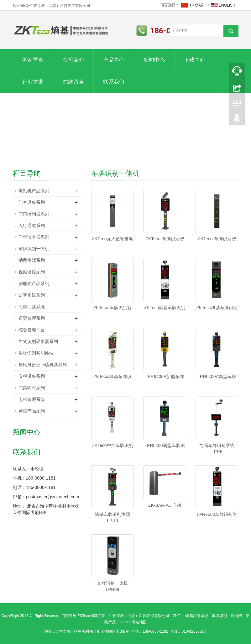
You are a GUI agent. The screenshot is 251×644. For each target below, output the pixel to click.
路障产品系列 (32, 411)
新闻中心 (154, 60)
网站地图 (139, 622)
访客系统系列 (32, 295)
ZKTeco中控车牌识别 (112, 445)
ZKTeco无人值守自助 (112, 239)
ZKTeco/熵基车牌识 (112, 377)
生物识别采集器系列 (38, 341)
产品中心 (114, 60)
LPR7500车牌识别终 (217, 514)
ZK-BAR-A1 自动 (165, 505)
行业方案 (33, 82)
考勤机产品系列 (34, 191)
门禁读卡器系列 (34, 237)
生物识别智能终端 (36, 353)
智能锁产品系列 (34, 283)
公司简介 (73, 60)
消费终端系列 (32, 260)
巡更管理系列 (32, 318)
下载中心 (195, 60)
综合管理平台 (32, 330)
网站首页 (33, 60)
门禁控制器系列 (34, 214)
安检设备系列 (32, 376)
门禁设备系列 (32, 202)
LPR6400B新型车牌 (165, 377)
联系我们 (114, 82)
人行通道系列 (32, 226)
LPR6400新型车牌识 (165, 445)
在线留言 (73, 82)
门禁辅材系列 (32, 388)
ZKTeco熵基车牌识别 (165, 308)
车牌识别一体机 (34, 249)
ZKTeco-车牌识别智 (165, 239)
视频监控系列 (32, 272)
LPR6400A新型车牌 (217, 377)
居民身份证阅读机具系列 (43, 365)
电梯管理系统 (32, 399)
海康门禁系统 (32, 307)
